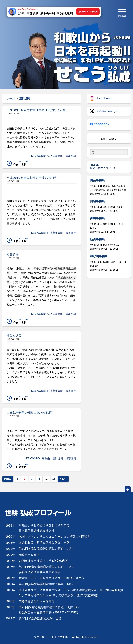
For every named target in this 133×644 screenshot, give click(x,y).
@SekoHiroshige (103, 111)
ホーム (11, 99)
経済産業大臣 (55, 156)
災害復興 (71, 458)
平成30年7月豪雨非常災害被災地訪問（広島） (37, 110)
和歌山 (46, 458)
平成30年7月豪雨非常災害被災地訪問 (31, 178)
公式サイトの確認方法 (109, 139)
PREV (8, 479)
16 (54, 479)
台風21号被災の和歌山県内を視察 (29, 413)
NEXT (63, 479)
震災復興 (71, 156)
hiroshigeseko (102, 99)
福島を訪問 (14, 336)
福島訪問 (13, 255)
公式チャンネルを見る (88, 12)
